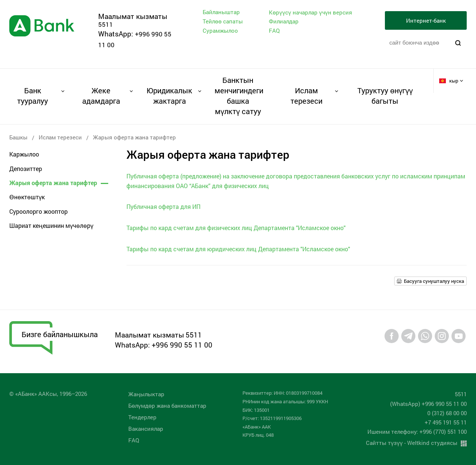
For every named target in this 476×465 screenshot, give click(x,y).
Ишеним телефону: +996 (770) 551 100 (417, 432)
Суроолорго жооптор (38, 211)
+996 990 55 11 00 (182, 345)
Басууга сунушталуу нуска (434, 281)
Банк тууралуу (33, 96)
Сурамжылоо (220, 30)
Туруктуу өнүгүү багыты (385, 96)
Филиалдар (284, 21)
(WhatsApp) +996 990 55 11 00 (428, 404)
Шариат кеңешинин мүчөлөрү (51, 225)
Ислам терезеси (306, 96)
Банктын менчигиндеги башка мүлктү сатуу (238, 96)
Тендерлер (142, 417)
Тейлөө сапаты (223, 21)
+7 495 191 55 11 (446, 422)
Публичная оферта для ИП (163, 206)
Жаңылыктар (146, 394)
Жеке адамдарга (101, 96)
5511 (106, 24)
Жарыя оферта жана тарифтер (53, 183)
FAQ (274, 30)
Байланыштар (221, 12)
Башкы (18, 137)
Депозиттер (26, 169)
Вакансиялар (146, 429)
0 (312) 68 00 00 (447, 413)
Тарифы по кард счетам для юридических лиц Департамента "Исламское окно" (238, 249)
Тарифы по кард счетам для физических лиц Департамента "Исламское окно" (236, 228)
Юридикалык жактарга (169, 96)
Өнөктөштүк (27, 197)
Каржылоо (24, 154)
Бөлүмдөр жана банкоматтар (167, 406)
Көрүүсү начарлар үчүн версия (311, 12)
